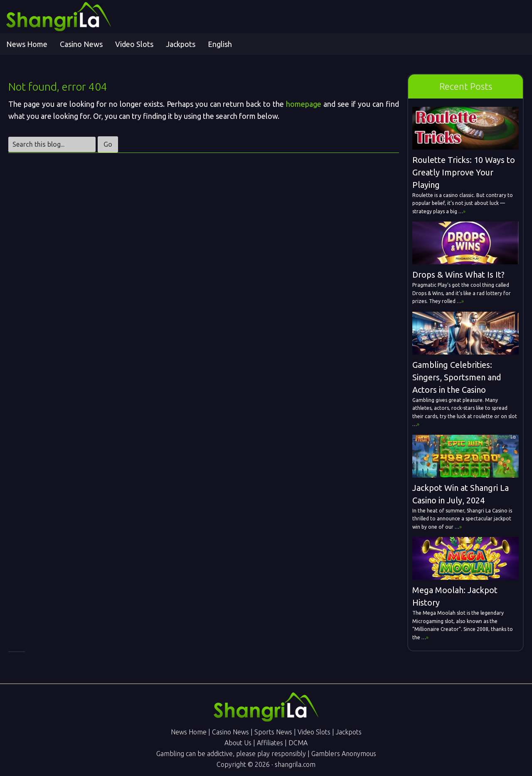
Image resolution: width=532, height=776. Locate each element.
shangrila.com (295, 764)
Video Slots (314, 732)
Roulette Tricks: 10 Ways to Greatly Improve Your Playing (464, 172)
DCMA (298, 743)
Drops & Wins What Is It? (458, 275)
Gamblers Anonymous (344, 754)
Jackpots (349, 732)
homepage (304, 104)
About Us (238, 743)
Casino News (230, 732)
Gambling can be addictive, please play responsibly (231, 754)
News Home (189, 732)
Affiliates (270, 743)
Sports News (273, 732)
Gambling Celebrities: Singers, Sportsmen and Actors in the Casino (457, 377)
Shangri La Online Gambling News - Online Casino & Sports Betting (81, 17)
